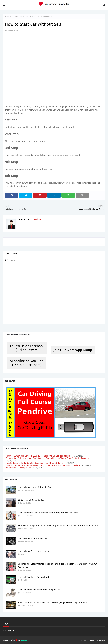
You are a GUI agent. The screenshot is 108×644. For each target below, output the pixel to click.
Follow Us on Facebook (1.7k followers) (27, 348)
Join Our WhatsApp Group (73, 350)
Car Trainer (35, 220)
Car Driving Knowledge (20, 17)
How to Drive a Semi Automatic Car (35, 487)
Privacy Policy (9, 630)
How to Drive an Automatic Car (33, 538)
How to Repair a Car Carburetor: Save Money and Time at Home (34, 463)
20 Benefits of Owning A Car (18, 468)
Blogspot (24, 640)
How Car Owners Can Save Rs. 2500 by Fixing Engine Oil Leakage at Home (39, 456)
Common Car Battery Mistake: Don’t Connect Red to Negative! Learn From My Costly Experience (48, 458)
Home (7, 17)
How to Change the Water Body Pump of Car (39, 590)
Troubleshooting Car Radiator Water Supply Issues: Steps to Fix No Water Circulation (44, 465)
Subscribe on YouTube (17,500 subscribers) (27, 363)
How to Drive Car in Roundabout (33, 577)
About (92, 640)
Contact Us (101, 640)
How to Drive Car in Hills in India (33, 551)
